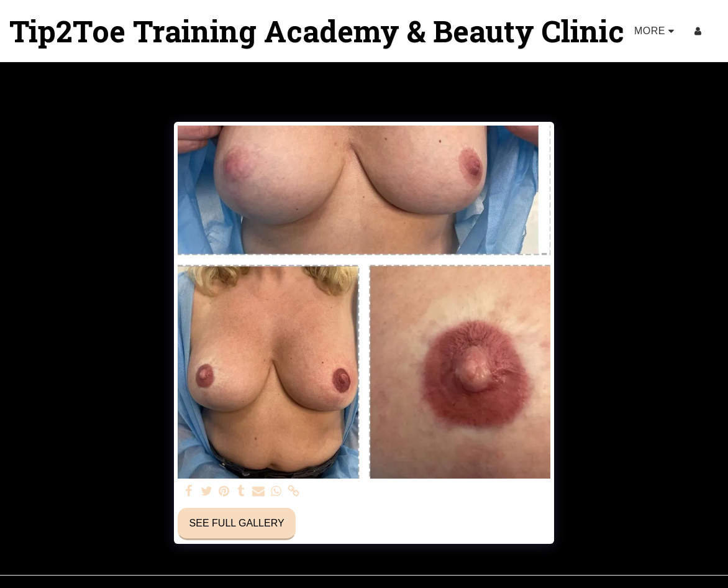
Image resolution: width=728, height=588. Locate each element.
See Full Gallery (237, 523)
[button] (718, 31)
